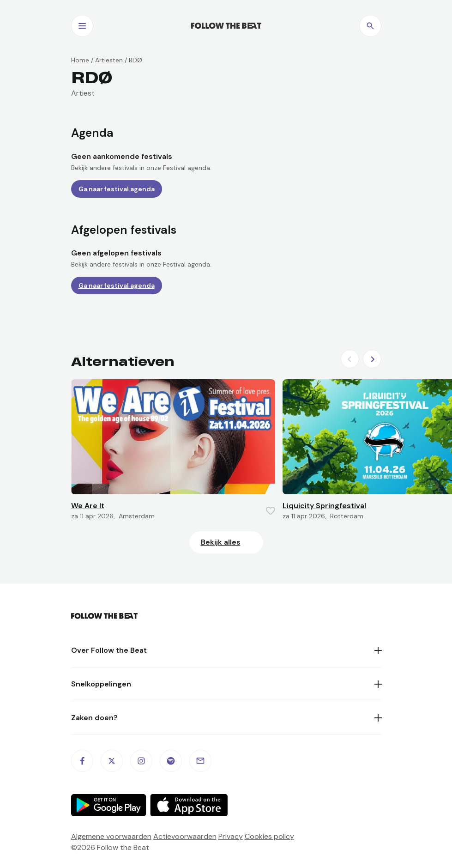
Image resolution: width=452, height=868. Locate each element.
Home (80, 60)
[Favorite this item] (271, 511)
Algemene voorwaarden (111, 836)
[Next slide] (372, 359)
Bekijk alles (221, 542)
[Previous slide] (350, 359)
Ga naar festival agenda (117, 189)
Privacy (231, 836)
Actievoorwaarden (185, 836)
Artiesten (109, 60)
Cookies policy (269, 836)
